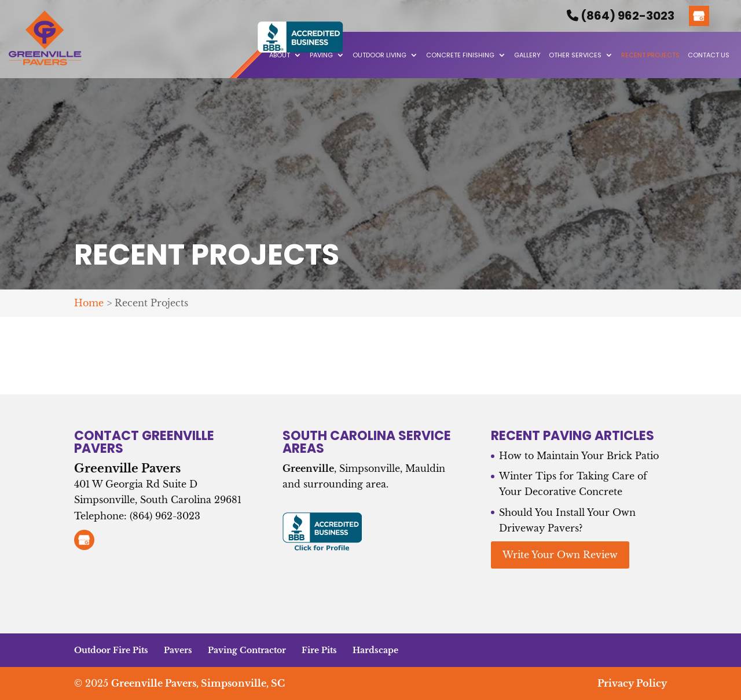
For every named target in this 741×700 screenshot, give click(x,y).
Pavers (178, 650)
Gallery (527, 55)
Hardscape (375, 650)
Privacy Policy (632, 683)
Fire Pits (319, 650)
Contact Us (709, 55)
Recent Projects (650, 55)
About (280, 55)
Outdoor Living (379, 55)
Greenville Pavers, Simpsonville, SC (198, 683)
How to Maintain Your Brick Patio (579, 456)
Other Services (575, 55)
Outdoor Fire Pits (111, 650)
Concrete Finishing (460, 55)
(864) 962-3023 (621, 16)
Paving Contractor (247, 650)
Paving (321, 55)
